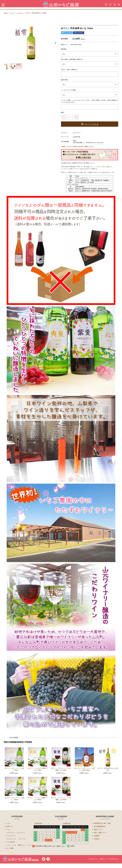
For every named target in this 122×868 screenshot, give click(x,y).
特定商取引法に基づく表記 (103, 823)
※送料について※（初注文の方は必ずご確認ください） (78, 146)
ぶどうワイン (21, 13)
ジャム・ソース (12, 846)
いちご (8, 823)
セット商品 (10, 853)
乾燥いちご (22, 846)
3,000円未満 (76, 137)
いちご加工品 (11, 843)
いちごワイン (11, 833)
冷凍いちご (10, 827)
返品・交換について (101, 833)
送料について (98, 830)
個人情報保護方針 (100, 827)
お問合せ (97, 840)
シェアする (79, 33)
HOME (6, 13)
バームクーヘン (12, 836)
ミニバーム (22, 840)
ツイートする (67, 33)
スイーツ (9, 849)
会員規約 (97, 836)
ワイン (12, 13)
